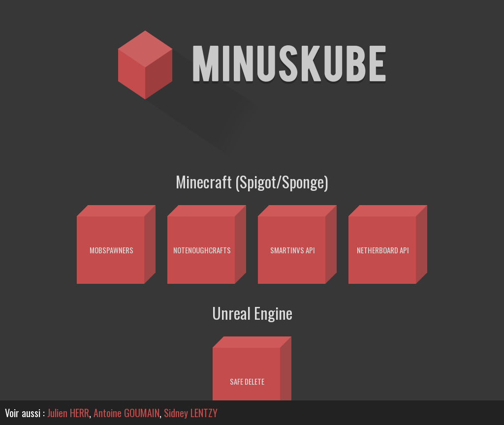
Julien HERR (68, 413)
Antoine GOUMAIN (126, 413)
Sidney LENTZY (191, 413)
